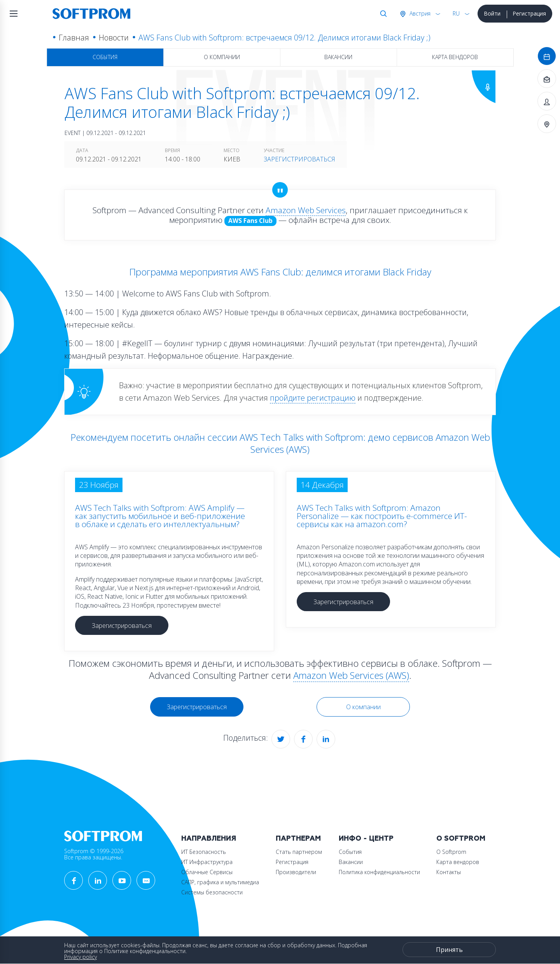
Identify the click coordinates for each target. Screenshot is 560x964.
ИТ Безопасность (204, 852)
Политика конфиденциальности (379, 872)
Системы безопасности (212, 892)
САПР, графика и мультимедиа (220, 882)
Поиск (382, 14)
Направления (209, 839)
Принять (449, 950)
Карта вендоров (455, 57)
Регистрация (529, 13)
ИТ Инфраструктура (207, 862)
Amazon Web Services (306, 210)
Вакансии (338, 57)
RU (456, 13)
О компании (222, 57)
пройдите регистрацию (313, 398)
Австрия (419, 13)
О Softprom (461, 839)
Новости (114, 38)
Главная (74, 38)
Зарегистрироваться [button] (122, 626)
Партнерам (298, 839)
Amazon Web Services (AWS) (351, 675)
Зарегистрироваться (299, 159)
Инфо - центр (366, 839)
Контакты (449, 872)
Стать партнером (299, 852)
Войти (492, 13)
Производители (296, 872)
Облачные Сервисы (207, 872)
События (105, 57)
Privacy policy (80, 957)
